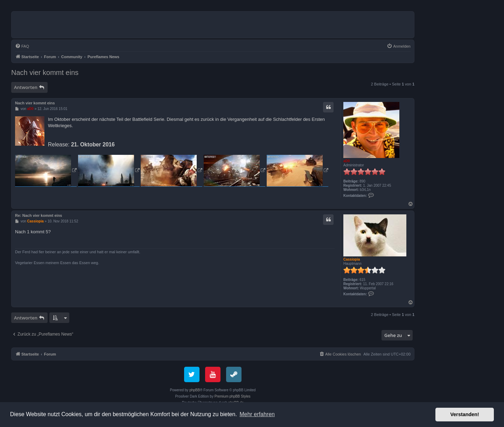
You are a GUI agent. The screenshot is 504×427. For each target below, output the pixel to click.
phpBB (195, 390)
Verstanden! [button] (465, 414)
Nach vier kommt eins (45, 73)
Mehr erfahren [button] (257, 414)
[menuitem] (22, 46)
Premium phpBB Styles (233, 396)
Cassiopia (352, 259)
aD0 (346, 161)
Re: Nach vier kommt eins (39, 215)
